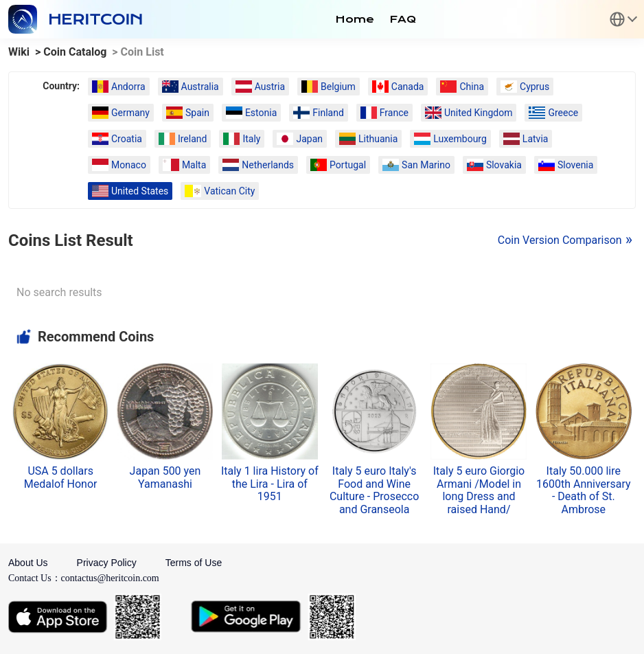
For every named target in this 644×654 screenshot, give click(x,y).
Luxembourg (450, 139)
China (462, 87)
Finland (319, 113)
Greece (553, 113)
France (384, 113)
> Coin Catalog (71, 52)
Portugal (338, 165)
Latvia (526, 139)
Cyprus (525, 87)
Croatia (117, 139)
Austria (260, 87)
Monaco (119, 165)
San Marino (416, 165)
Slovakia (494, 165)
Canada (398, 87)
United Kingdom (469, 113)
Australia (191, 87)
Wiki (19, 52)
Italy (242, 139)
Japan (300, 139)
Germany (121, 113)
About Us (28, 563)
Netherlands (258, 165)
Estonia (251, 113)
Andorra (119, 87)
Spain (188, 113)
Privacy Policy (107, 563)
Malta (184, 165)
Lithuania (368, 139)
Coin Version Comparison (560, 240)
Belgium (329, 87)
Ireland (183, 139)
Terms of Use (194, 563)
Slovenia (566, 165)
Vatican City (220, 191)
